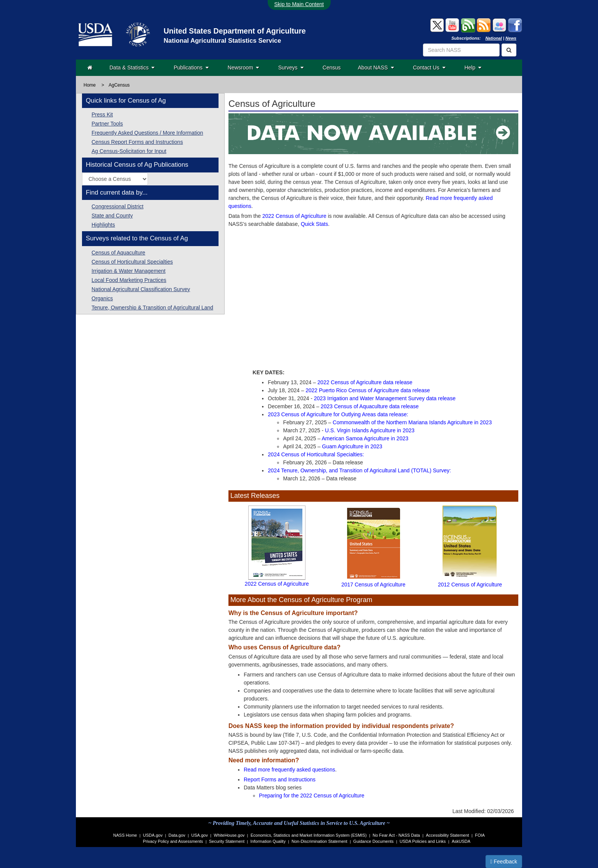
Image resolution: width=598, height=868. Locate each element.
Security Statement (227, 841)
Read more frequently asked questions (289, 770)
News (511, 38)
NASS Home (125, 835)
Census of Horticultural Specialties (132, 262)
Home (90, 85)
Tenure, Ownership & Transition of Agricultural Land (152, 308)
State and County (112, 216)
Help (473, 68)
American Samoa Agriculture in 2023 (365, 438)
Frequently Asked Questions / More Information (147, 133)
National (494, 38)
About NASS (376, 68)
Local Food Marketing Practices (129, 280)
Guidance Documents (373, 841)
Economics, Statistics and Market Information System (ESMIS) (309, 835)
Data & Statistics (132, 68)
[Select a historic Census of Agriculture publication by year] (115, 179)
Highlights (103, 225)
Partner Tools (107, 124)
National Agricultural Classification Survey (141, 289)
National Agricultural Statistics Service (222, 41)
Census (332, 68)
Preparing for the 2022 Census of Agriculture (312, 796)
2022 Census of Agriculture (294, 216)
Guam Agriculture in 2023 (352, 446)
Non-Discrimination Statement (320, 841)
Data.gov (177, 835)
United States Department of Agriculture (235, 31)
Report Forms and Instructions (280, 779)
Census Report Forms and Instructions (137, 142)
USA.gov (200, 835)
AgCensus (119, 85)
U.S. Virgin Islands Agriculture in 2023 (370, 430)
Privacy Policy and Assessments (173, 841)
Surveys (291, 68)
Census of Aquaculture (118, 253)
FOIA (480, 835)
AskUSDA (461, 841)
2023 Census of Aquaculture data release (370, 406)
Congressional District (117, 206)
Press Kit (102, 114)
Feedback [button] (504, 862)
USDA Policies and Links (423, 841)
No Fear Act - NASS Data (396, 835)
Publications (191, 68)
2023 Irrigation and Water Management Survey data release (385, 398)
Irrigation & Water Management (129, 271)
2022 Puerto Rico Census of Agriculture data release (368, 390)
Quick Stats (315, 224)
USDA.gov (153, 835)
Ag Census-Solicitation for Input (129, 151)
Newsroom (244, 68)
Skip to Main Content (299, 4)
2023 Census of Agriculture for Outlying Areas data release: (338, 414)
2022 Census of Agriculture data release (365, 382)
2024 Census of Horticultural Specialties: (316, 454)
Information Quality (268, 841)
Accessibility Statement (448, 835)
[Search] (509, 50)
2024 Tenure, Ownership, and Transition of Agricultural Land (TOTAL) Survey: (359, 470)
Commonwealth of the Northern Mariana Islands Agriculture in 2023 (412, 422)
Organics (102, 298)
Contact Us (429, 68)
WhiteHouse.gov (229, 835)
